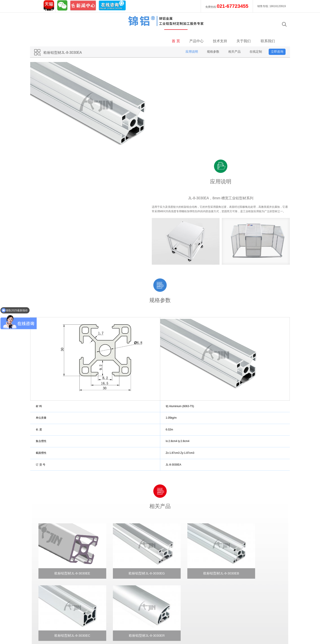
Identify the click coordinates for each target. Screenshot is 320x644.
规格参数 (211, 35)
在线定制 (254, 35)
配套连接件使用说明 (119, 587)
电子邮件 (175, 562)
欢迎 (108, 556)
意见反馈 (175, 568)
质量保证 (47, 581)
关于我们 (245, 25)
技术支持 (221, 25)
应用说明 (190, 35)
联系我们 (266, 25)
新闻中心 (47, 587)
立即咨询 (275, 35)
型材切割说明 (114, 575)
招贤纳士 (47, 593)
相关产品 (232, 35)
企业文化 (47, 568)
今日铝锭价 (248, 624)
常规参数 (111, 568)
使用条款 (212, 624)
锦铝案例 (47, 556)
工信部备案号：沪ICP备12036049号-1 (164, 624)
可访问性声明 (270, 624)
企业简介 (47, 562)
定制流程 (111, 593)
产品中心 (198, 25)
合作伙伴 (47, 600)
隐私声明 (229, 624)
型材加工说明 (114, 581)
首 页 (174, 25)
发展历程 (47, 575)
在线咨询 (175, 556)
